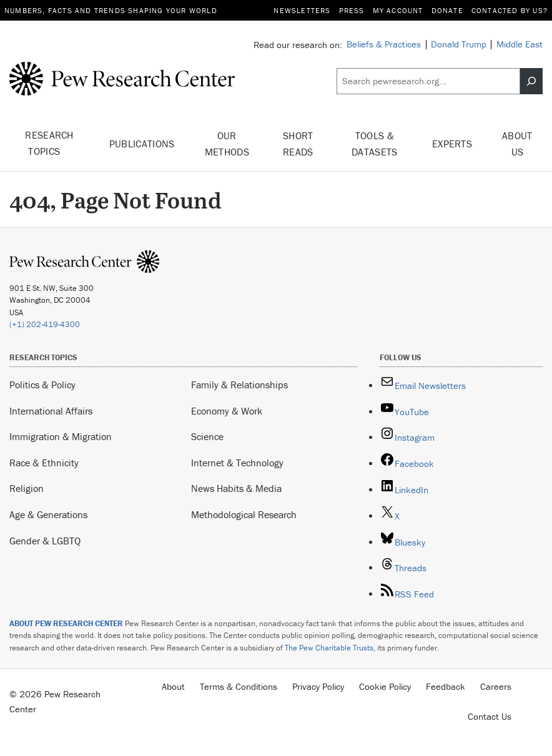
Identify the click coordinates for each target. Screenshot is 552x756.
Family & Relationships (239, 385)
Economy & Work (227, 411)
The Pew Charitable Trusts (329, 648)
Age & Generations (48, 514)
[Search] (531, 81)
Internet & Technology (237, 463)
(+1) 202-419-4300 (45, 324)
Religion (27, 488)
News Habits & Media (236, 488)
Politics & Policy (42, 385)
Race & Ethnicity (44, 463)
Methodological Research (244, 514)
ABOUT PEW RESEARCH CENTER (66, 623)
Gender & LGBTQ (45, 541)
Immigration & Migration (61, 436)
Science (207, 436)
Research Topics (49, 144)
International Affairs (51, 411)
